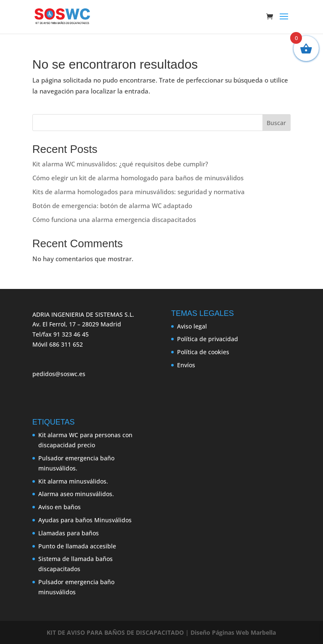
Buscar (276, 123)
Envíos (186, 365)
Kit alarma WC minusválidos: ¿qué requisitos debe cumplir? (120, 164)
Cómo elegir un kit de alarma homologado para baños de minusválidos (138, 178)
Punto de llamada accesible (77, 546)
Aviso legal (192, 326)
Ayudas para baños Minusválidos (85, 520)
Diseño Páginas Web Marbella (233, 632)
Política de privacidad (208, 339)
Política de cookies (203, 352)
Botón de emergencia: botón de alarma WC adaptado (112, 206)
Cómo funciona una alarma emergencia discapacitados (114, 219)
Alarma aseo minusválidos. (76, 494)
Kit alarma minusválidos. (73, 481)
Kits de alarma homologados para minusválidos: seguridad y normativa (139, 192)
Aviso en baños (60, 507)
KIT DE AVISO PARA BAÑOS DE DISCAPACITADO (115, 632)
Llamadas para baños (69, 533)
